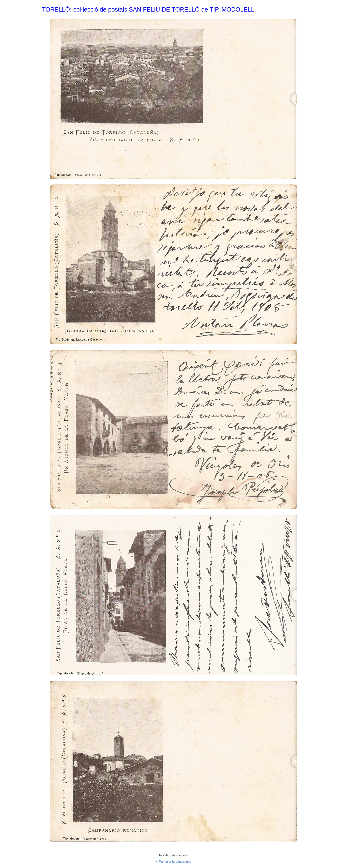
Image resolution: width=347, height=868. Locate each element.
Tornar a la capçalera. (173, 861)
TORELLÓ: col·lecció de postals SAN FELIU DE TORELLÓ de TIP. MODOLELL (148, 9)
